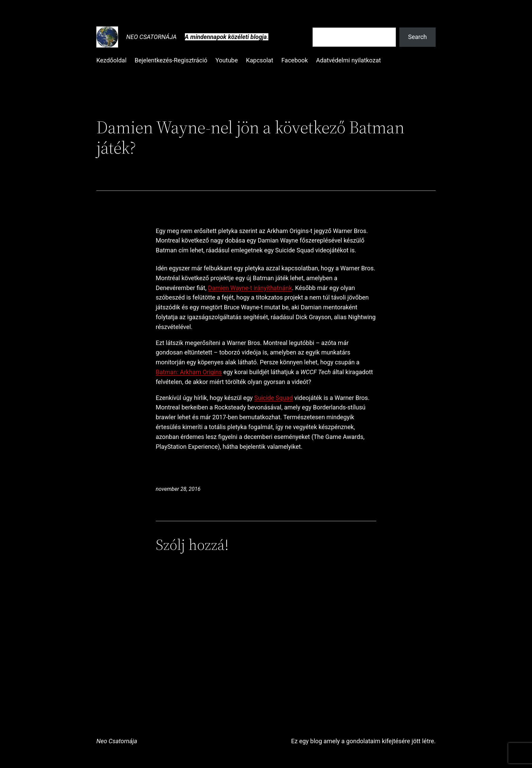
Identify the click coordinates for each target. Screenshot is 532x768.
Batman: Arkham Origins (189, 372)
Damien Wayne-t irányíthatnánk (250, 288)
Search (417, 37)
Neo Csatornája (151, 37)
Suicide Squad (273, 398)
